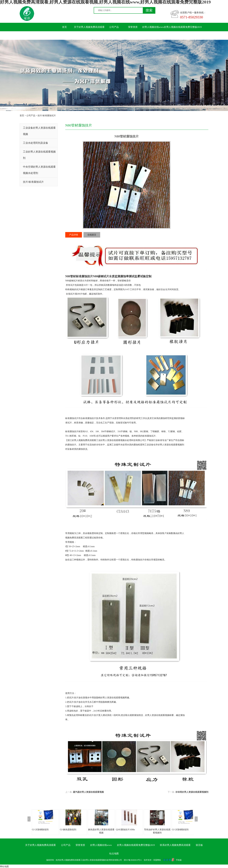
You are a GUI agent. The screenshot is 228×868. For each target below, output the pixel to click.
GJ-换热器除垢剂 (68, 830)
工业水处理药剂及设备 (36, 143)
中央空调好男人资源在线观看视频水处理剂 (39, 170)
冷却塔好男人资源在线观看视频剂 (192, 792)
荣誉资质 (133, 27)
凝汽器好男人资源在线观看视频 (88, 792)
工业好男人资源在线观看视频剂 (39, 155)
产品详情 (74, 235)
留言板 (95, 36)
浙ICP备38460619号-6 (133, 860)
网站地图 (4, 867)
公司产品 (114, 27)
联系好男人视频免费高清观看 (70, 36)
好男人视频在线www (153, 27)
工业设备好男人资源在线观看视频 (39, 131)
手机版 (179, 860)
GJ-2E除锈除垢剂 (40, 830)
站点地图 (114, 854)
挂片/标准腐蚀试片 (47, 116)
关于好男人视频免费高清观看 (89, 27)
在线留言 (92, 235)
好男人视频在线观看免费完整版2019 (183, 27)
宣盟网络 (157, 860)
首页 (64, 27)
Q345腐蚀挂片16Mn (125, 830)
